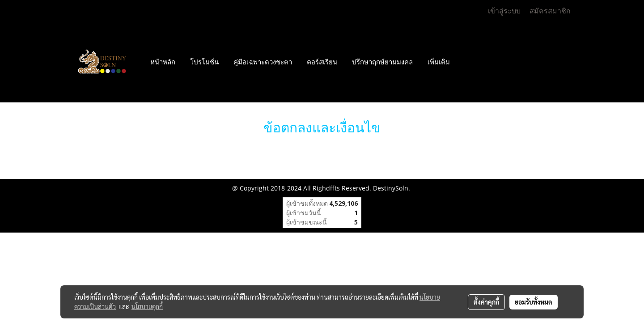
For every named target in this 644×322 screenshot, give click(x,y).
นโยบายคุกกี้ (147, 306)
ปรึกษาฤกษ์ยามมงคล (382, 62)
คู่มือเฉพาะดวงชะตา (263, 62)
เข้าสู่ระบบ (504, 11)
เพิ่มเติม (439, 62)
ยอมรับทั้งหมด (534, 302)
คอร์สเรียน (322, 62)
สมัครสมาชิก (550, 11)
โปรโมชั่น (204, 62)
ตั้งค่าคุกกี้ (486, 302)
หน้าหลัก (163, 62)
